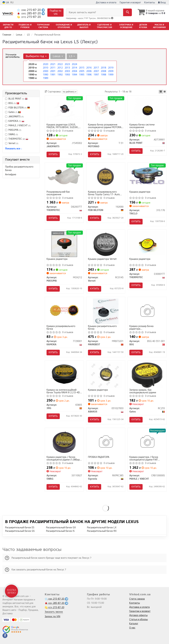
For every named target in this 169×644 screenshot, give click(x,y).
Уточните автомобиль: (13, 56)
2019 (111, 68)
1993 (67, 75)
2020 (46, 64)
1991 (53, 75)
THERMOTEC (17, 139)
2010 (46, 68)
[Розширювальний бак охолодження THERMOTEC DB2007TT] (64, 176)
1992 (60, 75)
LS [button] (72, 56)
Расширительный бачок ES (20, 528)
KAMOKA (15, 121)
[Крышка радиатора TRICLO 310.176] (147, 175)
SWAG (13, 134)
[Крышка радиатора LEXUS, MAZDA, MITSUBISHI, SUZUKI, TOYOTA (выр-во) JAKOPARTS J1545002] (64, 109)
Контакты (150, 3)
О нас (132, 628)
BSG (12, 103)
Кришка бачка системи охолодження (142, 126)
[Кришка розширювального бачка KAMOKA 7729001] (64, 310)
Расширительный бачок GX (61, 528)
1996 (89, 75)
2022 (60, 64)
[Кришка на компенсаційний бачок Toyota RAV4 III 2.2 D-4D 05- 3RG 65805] (64, 374)
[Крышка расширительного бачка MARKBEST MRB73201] (106, 311)
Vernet (12, 143)
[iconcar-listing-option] (165, 92)
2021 (53, 64)
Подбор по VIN (55, 12)
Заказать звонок (54, 612)
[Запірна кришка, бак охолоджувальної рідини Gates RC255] (147, 375)
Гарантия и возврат (130, 3)
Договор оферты (138, 615)
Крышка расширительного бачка (102, 328)
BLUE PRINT (18, 99)
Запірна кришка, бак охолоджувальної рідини (143, 391)
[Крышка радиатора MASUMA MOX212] (64, 244)
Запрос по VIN (52, 617)
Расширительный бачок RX (102, 531)
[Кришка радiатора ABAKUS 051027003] (106, 375)
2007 (96, 71)
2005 (82, 71)
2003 (67, 71)
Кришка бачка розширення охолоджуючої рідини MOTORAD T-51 (105, 126)
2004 (74, 71)
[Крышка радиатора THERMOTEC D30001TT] (147, 243)
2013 (67, 68)
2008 (103, 71)
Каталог (134, 624)
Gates (15, 112)
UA (6, 3)
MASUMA (13, 130)
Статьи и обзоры (138, 619)
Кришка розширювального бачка (61, 328)
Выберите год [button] (36, 56)
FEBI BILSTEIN (19, 108)
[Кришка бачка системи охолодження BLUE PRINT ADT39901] (147, 110)
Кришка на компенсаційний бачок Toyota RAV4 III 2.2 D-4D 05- (63, 391)
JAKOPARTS (14, 117)
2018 (103, 68)
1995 (82, 75)
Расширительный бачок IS (60, 531)
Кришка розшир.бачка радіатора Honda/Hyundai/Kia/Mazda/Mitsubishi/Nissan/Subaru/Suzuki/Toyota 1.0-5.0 (147, 328)
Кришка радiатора (98, 390)
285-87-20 (29, 13)
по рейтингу (70, 92)
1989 (46, 78)
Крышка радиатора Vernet (102, 259)
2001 (53, 71)
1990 (46, 75)
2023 (67, 64)
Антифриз (11, 175)
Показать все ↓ (14, 149)
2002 (60, 71)
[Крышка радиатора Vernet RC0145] (106, 244)
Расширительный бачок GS (20, 531)
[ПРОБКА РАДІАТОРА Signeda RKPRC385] (106, 442)
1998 (103, 75)
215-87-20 (29, 10)
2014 (74, 68)
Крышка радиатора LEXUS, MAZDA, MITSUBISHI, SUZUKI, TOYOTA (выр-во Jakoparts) (63, 126)
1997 (96, 75)
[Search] (127, 12)
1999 (111, 75)
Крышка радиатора (140, 192)
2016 (89, 68)
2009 (111, 71)
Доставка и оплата (106, 3)
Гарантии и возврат (140, 611)
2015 (82, 68)
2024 (74, 64)
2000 (46, 71)
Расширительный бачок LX (102, 528)
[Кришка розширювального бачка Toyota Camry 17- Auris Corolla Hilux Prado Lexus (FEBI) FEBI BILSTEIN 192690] (106, 176)
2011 (53, 68)
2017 (96, 68)
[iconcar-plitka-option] (161, 92)
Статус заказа (137, 599)
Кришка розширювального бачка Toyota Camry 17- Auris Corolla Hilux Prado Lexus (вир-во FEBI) (106, 193)
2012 (60, 68)
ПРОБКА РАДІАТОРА (99, 457)
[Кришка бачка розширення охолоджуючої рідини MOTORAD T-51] (106, 109)
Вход (162, 3)
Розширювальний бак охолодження (58, 193)
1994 (74, 75)
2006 (89, 71)
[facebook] (5, 636)
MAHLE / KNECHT (18, 126)
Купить (53, 154)
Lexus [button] (58, 56)
